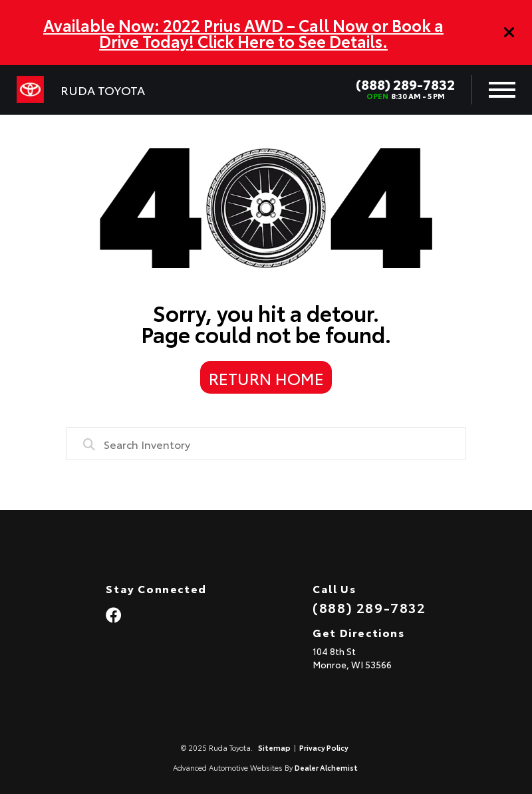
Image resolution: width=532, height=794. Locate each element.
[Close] (509, 33)
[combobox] (266, 444)
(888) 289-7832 (405, 84)
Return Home (266, 378)
